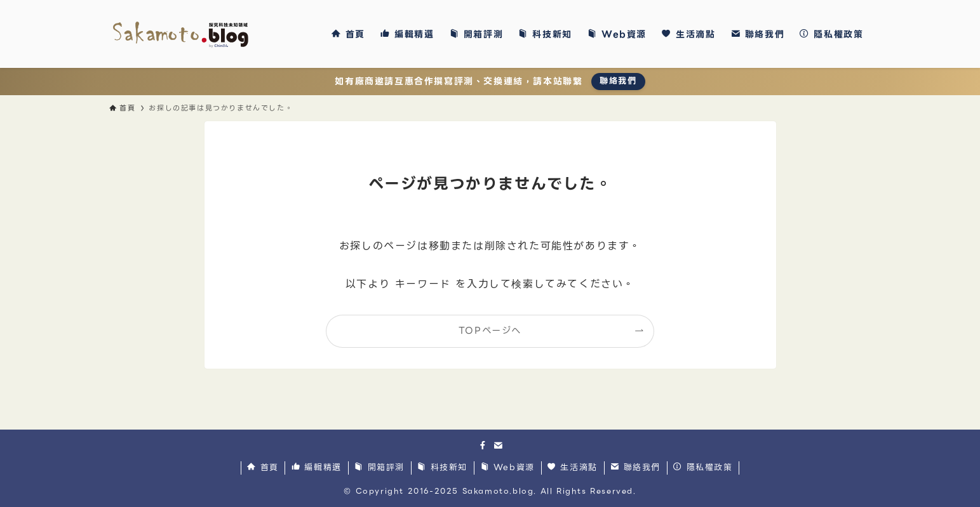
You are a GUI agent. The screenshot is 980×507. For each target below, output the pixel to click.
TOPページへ (490, 331)
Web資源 (508, 468)
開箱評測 (379, 468)
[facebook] (483, 445)
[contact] (498, 445)
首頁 (263, 468)
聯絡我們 (618, 81)
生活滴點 (573, 468)
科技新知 (442, 468)
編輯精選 (317, 468)
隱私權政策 (703, 468)
